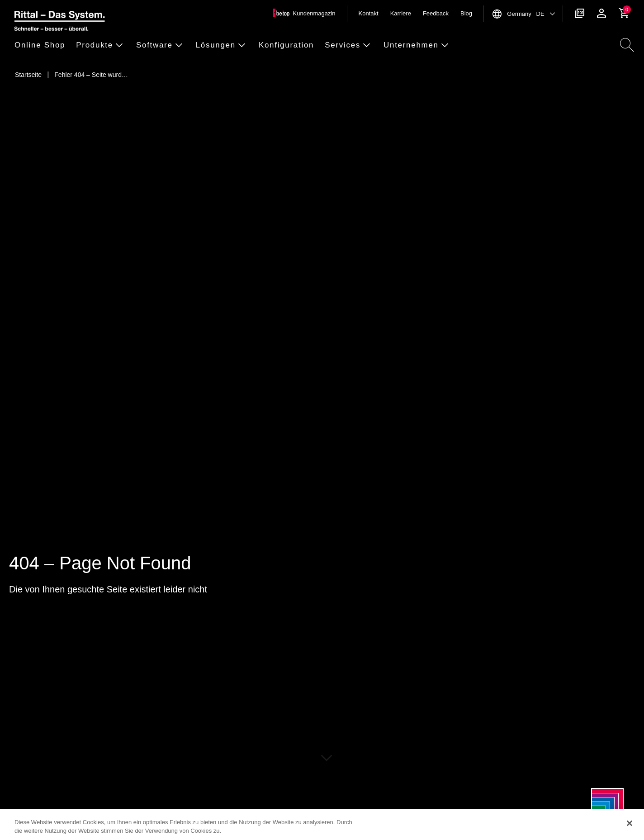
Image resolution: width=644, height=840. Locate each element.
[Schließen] (630, 823)
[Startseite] (28, 75)
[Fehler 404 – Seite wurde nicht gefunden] (91, 75)
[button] (43, 45)
